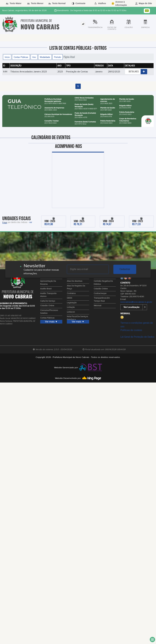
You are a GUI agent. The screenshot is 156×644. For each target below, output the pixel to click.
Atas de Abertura (75, 281)
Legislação (72, 303)
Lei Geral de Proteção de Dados (137, 337)
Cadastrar (125, 269)
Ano (34, 57)
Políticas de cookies (131, 330)
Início (7, 57)
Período (58, 57)
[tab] (83, 24)
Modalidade (45, 57)
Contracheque (100, 293)
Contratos (71, 293)
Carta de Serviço (48, 301)
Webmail (97, 306)
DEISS (70, 298)
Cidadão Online (47, 306)
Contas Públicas (21, 57)
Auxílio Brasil (46, 289)
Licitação (71, 307)
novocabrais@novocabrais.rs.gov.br (136, 302)
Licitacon (71, 312)
